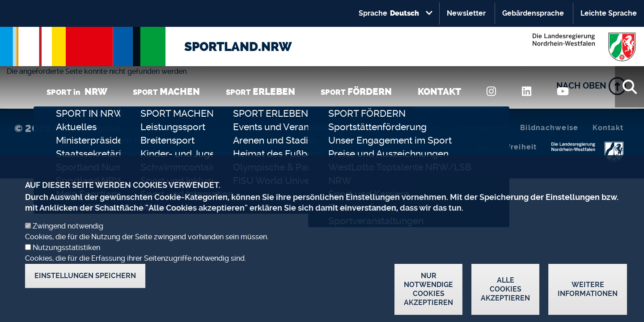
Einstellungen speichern (85, 287)
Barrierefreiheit (506, 147)
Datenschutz (481, 128)
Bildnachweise (549, 128)
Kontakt (608, 128)
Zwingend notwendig (68, 237)
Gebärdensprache (533, 13)
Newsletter (466, 13)
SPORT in (77, 91)
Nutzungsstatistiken (66, 259)
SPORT (166, 91)
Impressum (420, 128)
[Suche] (629, 87)
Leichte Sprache (609, 13)
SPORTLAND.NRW (238, 47)
